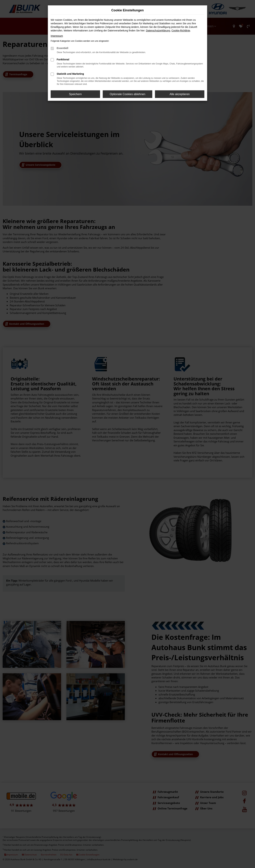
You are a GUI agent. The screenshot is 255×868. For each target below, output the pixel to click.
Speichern (75, 94)
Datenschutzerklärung (158, 31)
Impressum (57, 36)
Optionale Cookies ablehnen (127, 94)
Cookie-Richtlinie (181, 31)
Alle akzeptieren (180, 94)
